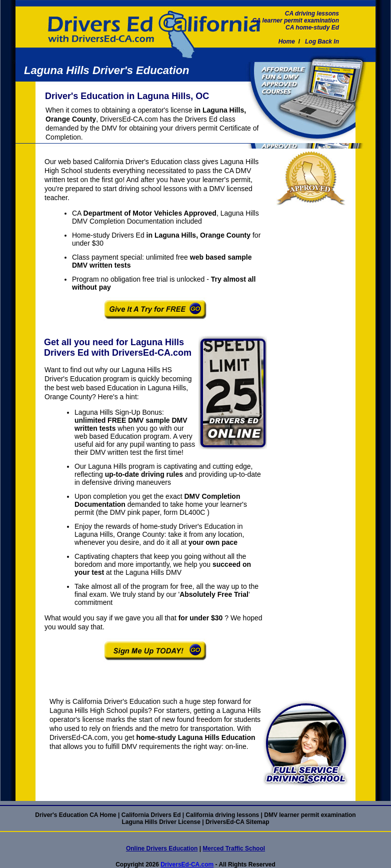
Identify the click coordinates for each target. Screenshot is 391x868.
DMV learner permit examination (310, 815)
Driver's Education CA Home (75, 815)
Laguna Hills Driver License (161, 822)
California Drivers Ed (151, 815)
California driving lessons (223, 815)
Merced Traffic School (234, 848)
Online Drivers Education (162, 848)
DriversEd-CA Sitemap (237, 822)
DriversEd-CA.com (187, 864)
